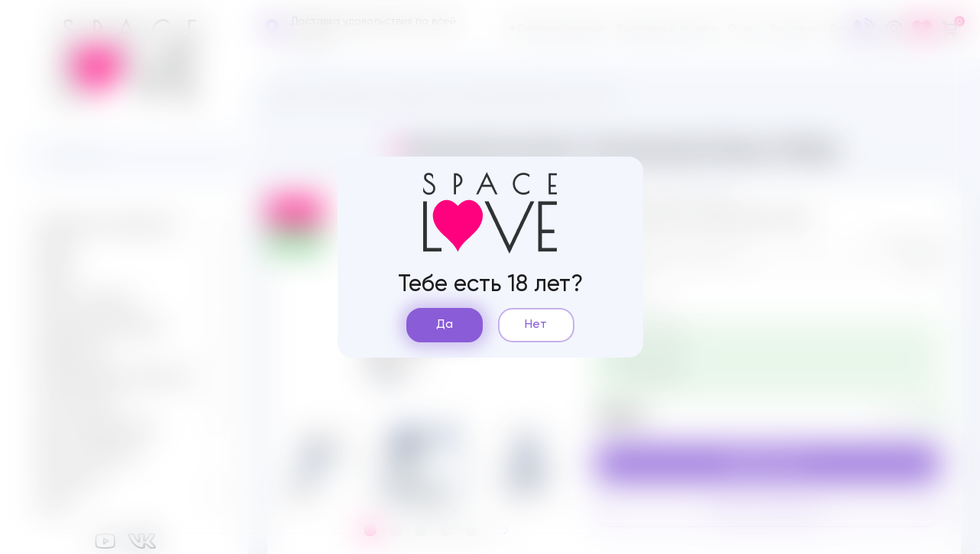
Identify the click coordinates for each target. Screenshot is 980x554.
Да (445, 325)
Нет (536, 325)
